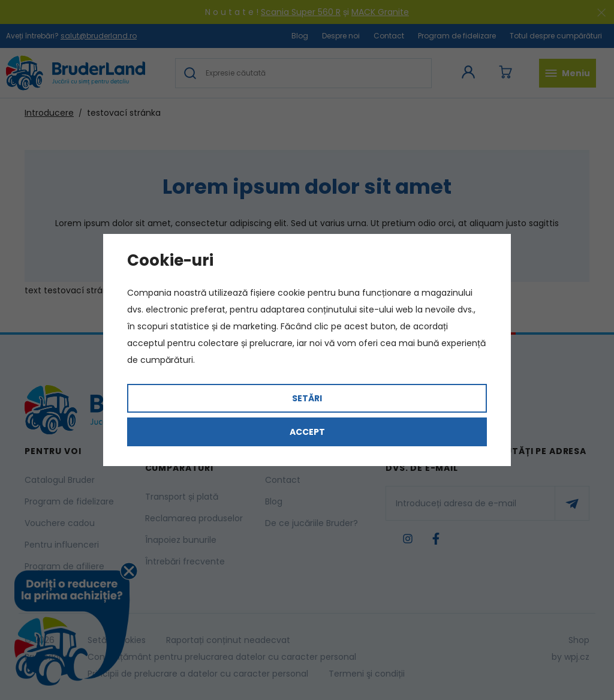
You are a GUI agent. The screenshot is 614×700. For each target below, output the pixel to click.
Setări (307, 398)
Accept (307, 432)
